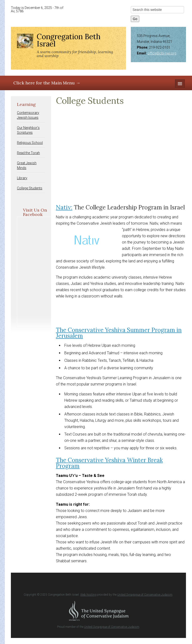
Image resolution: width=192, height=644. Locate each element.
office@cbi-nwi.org (162, 53)
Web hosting (88, 595)
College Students (30, 188)
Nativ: (64, 207)
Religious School (30, 143)
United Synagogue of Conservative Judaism (145, 595)
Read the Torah (28, 153)
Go (135, 19)
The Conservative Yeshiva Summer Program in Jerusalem (119, 333)
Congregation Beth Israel (69, 40)
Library (22, 178)
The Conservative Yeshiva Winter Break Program (109, 463)
